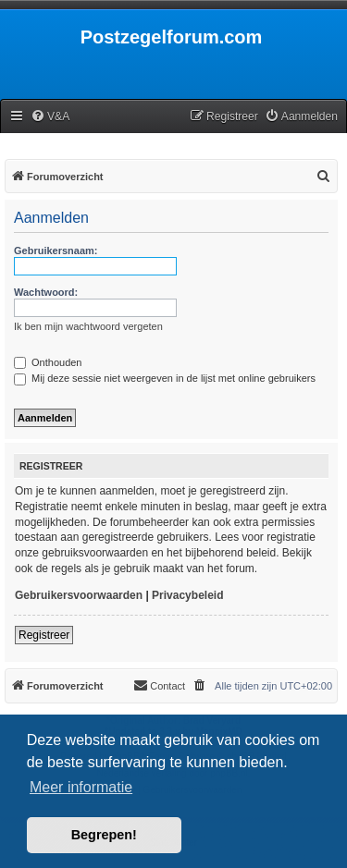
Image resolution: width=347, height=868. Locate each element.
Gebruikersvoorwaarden (79, 595)
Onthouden (48, 362)
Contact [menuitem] (159, 685)
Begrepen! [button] (104, 835)
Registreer (44, 635)
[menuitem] (50, 117)
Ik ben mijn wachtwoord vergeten (88, 326)
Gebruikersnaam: (56, 251)
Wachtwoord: (46, 292)
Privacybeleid (187, 595)
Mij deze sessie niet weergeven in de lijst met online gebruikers (165, 378)
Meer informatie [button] (81, 787)
